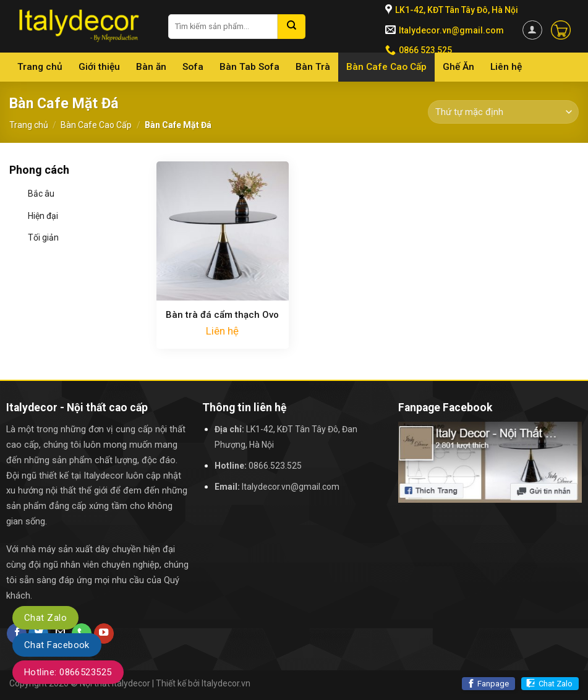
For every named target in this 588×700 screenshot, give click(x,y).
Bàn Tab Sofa (249, 67)
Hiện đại (43, 216)
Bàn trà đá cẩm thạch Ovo (222, 315)
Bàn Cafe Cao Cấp (386, 67)
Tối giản (43, 237)
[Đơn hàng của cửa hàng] (503, 112)
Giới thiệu (99, 67)
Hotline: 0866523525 (68, 672)
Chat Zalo (556, 684)
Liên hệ (506, 67)
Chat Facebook (57, 645)
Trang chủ (40, 67)
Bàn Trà (313, 67)
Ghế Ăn (458, 67)
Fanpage (493, 684)
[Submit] (292, 27)
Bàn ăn (151, 67)
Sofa (193, 67)
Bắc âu (41, 194)
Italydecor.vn (226, 683)
